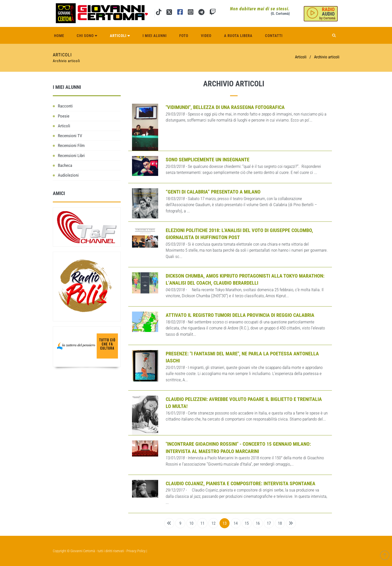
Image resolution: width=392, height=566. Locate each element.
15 (247, 523)
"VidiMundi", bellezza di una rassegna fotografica (225, 107)
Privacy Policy (136, 551)
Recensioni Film (71, 145)
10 (191, 523)
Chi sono (87, 36)
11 (202, 523)
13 (225, 523)
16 (258, 523)
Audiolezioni (68, 175)
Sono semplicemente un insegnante (208, 160)
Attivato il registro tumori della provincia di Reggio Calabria (240, 315)
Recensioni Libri (71, 156)
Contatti (274, 36)
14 (236, 523)
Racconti (65, 106)
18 (280, 523)
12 (213, 523)
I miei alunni (155, 36)
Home (59, 36)
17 (269, 523)
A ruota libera (238, 36)
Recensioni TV (70, 136)
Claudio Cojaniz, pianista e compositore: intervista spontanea (241, 483)
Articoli (120, 36)
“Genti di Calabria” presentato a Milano (213, 192)
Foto (184, 36)
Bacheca (65, 165)
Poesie (64, 116)
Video (206, 36)
